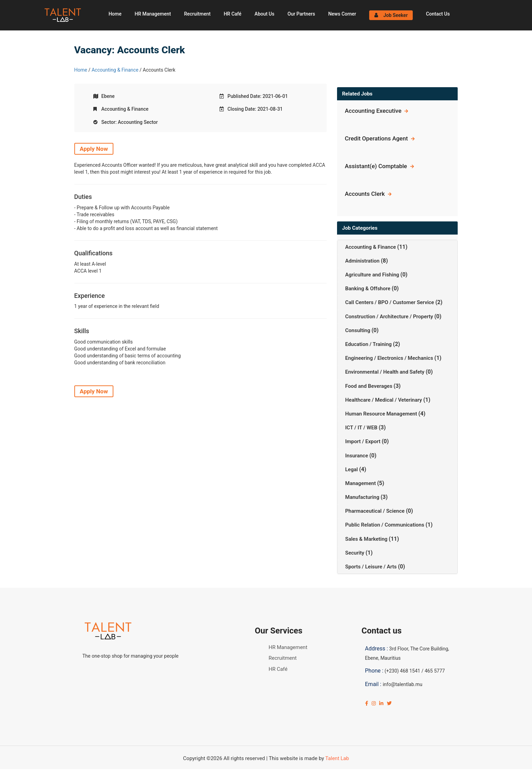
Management (361, 483)
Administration (363, 261)
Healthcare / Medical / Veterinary (384, 400)
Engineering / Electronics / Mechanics (390, 358)
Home (115, 14)
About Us (264, 14)
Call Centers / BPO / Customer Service (390, 302)
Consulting (358, 330)
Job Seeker (391, 15)
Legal (352, 469)
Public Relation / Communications (385, 525)
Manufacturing (363, 497)
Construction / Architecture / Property (390, 317)
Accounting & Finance (115, 70)
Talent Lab (337, 758)
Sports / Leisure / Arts (372, 567)
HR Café (232, 14)
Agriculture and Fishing (373, 275)
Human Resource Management (382, 414)
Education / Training (369, 344)
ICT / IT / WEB (362, 428)
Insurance (357, 456)
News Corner (342, 14)
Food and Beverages (370, 386)
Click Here (171, 773)
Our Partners (301, 14)
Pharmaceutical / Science (376, 511)
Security (356, 553)
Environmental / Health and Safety (386, 372)
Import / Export (364, 441)
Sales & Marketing (367, 539)
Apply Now (94, 149)
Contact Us (438, 14)
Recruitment (197, 14)
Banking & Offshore (369, 289)
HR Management (153, 14)
